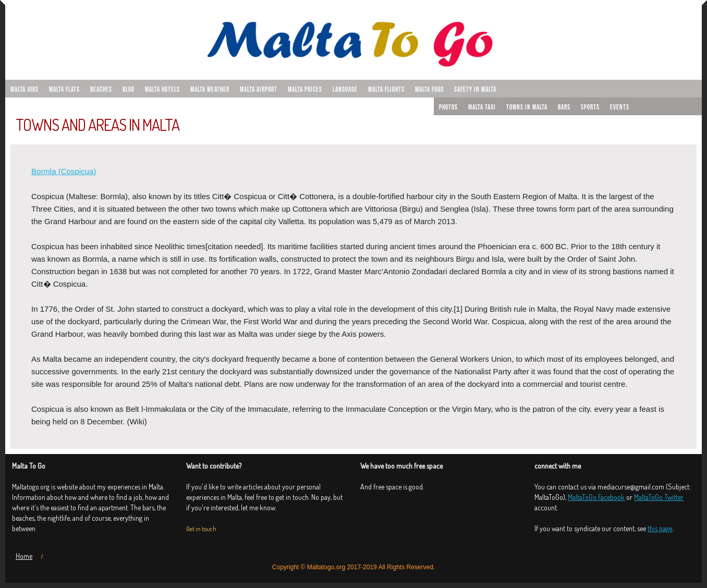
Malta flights (386, 90)
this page (660, 528)
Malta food (429, 90)
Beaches (101, 90)
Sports (590, 107)
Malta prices (305, 90)
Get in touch (201, 529)
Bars (564, 107)
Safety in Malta (475, 90)
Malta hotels (162, 90)
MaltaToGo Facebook (596, 497)
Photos (448, 107)
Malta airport (259, 90)
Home (24, 556)
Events (620, 107)
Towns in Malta (527, 107)
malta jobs (25, 90)
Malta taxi (482, 107)
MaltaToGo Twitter (659, 497)
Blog (129, 90)
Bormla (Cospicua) (64, 171)
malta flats (64, 90)
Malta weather (210, 90)
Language (345, 90)
